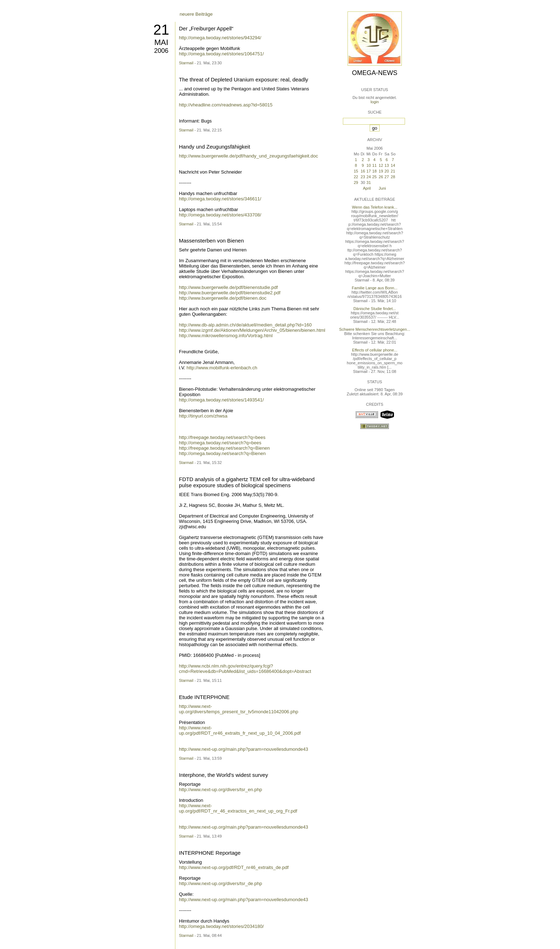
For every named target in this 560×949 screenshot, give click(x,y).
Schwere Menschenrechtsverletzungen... (375, 329)
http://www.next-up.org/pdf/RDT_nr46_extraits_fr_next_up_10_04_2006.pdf (240, 730)
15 (356, 171)
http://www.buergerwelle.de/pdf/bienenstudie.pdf (228, 287)
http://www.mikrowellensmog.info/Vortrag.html (226, 336)
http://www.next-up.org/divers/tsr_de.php (221, 883)
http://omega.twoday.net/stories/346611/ (220, 199)
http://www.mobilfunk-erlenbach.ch (222, 368)
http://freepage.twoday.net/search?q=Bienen (224, 448)
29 (356, 183)
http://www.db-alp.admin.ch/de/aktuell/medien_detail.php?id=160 (245, 325)
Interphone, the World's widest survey (223, 775)
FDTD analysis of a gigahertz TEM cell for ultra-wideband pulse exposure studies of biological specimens (247, 482)
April (367, 188)
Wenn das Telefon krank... (375, 207)
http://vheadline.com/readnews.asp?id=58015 (226, 105)
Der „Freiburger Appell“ (206, 28)
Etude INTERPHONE (204, 697)
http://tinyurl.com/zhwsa (203, 416)
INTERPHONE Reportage (210, 853)
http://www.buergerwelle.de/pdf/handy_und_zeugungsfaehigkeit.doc (249, 156)
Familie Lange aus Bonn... (375, 288)
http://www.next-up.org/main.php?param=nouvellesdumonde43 (244, 749)
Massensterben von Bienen (211, 241)
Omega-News (374, 73)
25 (374, 177)
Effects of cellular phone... (375, 350)
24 (369, 177)
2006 (161, 51)
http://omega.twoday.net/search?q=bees (220, 443)
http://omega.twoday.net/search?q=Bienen (222, 453)
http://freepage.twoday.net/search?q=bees (222, 437)
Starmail (186, 63)
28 (393, 177)
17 (369, 171)
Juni (382, 188)
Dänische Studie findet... (374, 309)
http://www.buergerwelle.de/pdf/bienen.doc (223, 298)
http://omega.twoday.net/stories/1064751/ (221, 54)
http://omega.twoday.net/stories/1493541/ (221, 400)
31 (369, 183)
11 (374, 165)
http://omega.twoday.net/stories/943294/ (220, 38)
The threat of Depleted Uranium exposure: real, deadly (244, 79)
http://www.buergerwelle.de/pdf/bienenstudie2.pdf (230, 293)
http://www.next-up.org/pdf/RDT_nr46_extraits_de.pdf (234, 867)
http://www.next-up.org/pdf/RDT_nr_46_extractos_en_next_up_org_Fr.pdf (238, 808)
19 (381, 171)
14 (393, 165)
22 (356, 177)
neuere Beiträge (196, 14)
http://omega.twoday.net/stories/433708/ (220, 215)
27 (387, 177)
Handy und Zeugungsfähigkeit (214, 147)
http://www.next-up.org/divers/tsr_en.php (221, 790)
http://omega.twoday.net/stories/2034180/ (221, 926)
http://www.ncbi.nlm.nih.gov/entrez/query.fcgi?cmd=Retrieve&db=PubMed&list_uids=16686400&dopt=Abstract (245, 669)
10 (369, 165)
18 (374, 171)
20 (387, 171)
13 (387, 165)
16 (363, 171)
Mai (161, 42)
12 (381, 165)
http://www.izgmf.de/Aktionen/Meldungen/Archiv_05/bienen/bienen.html (252, 330)
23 (363, 177)
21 (161, 30)
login (374, 102)
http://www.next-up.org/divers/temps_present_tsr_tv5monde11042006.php (239, 709)
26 (381, 177)
